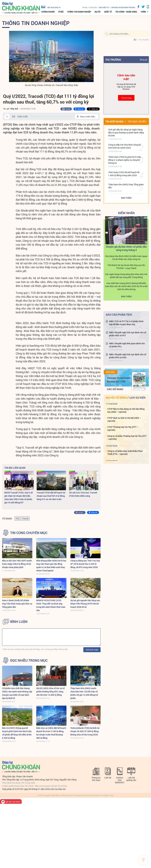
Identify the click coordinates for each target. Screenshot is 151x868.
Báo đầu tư (104, 7)
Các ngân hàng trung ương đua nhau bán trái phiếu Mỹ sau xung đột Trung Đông (126, 276)
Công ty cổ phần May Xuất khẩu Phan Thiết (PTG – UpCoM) (125, 453)
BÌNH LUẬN (19, 622)
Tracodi (25, 519)
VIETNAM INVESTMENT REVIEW (123, 7)
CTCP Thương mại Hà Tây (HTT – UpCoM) (123, 428)
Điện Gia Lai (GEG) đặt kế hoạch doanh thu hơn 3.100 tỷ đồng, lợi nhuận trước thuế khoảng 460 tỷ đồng (51, 733)
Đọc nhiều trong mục (29, 660)
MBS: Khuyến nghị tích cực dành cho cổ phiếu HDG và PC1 (128, 334)
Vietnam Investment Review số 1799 (119, 380)
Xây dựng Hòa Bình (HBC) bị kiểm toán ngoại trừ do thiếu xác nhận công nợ (126, 258)
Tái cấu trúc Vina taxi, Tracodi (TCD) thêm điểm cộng (83, 494)
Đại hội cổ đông (116, 398)
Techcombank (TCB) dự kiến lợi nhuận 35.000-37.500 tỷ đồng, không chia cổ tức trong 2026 (85, 731)
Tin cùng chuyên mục (29, 533)
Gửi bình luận (92, 650)
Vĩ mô (61, 12)
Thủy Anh (14, 109)
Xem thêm (126, 198)
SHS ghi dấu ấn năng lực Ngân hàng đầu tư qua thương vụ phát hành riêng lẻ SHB (126, 133)
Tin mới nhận (114, 121)
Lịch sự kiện (137, 398)
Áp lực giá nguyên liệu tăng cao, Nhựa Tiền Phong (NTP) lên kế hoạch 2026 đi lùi (85, 604)
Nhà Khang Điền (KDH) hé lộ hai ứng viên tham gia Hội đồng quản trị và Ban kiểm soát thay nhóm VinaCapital (51, 566)
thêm (143, 12)
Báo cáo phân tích (119, 315)
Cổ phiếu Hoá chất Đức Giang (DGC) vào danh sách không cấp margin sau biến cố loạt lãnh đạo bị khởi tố (17, 693)
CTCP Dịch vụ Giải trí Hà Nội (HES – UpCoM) (124, 419)
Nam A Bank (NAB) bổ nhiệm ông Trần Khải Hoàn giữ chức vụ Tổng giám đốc (17, 604)
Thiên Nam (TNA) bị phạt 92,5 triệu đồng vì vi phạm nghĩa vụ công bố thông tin (125, 160)
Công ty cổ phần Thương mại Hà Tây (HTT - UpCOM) (127, 437)
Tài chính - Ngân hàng (126, 12)
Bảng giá (144, 60)
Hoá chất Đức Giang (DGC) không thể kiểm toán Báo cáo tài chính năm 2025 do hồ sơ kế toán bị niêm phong (126, 286)
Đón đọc (111, 372)
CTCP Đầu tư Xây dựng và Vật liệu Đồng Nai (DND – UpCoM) (126, 410)
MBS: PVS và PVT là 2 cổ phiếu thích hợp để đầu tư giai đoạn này (126, 323)
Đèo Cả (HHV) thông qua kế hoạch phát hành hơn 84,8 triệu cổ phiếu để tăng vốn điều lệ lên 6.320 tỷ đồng (17, 733)
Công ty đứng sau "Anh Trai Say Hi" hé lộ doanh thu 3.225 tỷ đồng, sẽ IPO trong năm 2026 (85, 564)
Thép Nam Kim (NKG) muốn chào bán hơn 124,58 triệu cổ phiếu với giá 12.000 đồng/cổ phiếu (84, 693)
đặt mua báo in (51, 7)
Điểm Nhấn (126, 213)
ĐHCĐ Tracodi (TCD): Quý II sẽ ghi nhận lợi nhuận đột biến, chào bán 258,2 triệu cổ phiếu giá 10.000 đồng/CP (18, 498)
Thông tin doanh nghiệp (79, 12)
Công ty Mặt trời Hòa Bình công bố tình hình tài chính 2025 (124, 146)
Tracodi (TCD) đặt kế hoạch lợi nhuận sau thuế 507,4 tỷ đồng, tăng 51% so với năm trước (51, 496)
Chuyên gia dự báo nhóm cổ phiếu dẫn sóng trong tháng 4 (126, 248)
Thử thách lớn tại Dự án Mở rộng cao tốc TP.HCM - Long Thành (126, 267)
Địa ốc (98, 12)
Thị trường (113, 60)
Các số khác (115, 389)
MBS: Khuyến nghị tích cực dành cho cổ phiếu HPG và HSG (128, 356)
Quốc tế (108, 12)
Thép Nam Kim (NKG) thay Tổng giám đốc (126, 186)
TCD (17, 519)
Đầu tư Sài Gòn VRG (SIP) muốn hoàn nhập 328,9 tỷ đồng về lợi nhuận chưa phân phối (17, 564)
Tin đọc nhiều (137, 121)
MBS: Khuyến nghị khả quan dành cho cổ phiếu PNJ (127, 345)
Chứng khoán (48, 12)
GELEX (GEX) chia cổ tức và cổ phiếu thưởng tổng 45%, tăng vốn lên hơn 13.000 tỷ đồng (50, 692)
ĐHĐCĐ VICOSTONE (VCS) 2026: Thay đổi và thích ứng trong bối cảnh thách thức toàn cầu (51, 605)
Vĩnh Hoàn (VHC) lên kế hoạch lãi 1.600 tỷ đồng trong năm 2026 (124, 174)
